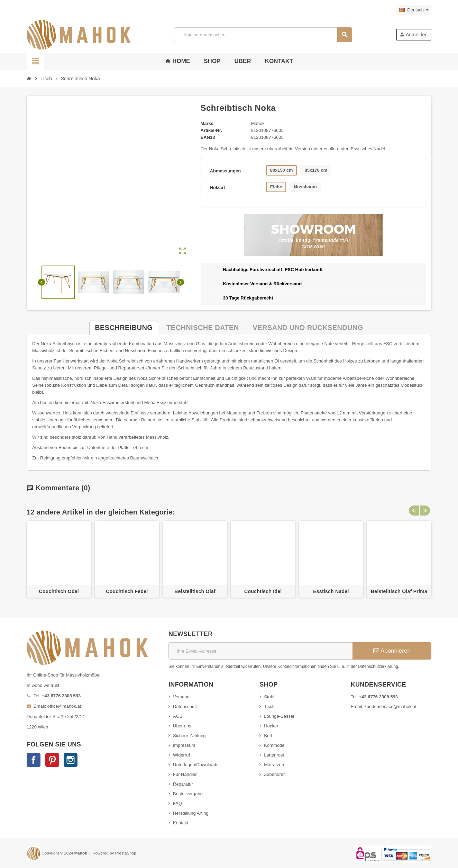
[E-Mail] (260, 651)
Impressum (184, 745)
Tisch (269, 706)
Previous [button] (414, 512)
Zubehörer (274, 774)
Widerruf (181, 755)
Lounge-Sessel (279, 716)
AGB (178, 716)
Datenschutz (185, 706)
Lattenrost (274, 755)
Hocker (271, 726)
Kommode (274, 745)
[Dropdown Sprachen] (414, 10)
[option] (59, 559)
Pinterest (52, 760)
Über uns (182, 726)
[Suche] (263, 35)
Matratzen (274, 765)
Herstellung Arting (191, 813)
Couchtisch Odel (59, 591)
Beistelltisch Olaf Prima (399, 591)
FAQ (177, 803)
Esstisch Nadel (331, 591)
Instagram (71, 760)
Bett (268, 736)
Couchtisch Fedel (127, 591)
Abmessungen (226, 171)
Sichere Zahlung (189, 736)
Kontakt (181, 823)
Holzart (218, 187)
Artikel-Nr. (211, 130)
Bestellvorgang (188, 794)
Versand (181, 697)
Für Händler (185, 774)
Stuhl (269, 697)
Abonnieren (392, 651)
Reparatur (183, 784)
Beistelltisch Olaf (195, 591)
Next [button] (424, 512)
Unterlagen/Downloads (196, 765)
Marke (207, 123)
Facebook (34, 760)
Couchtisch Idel (263, 591)
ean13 (208, 137)
